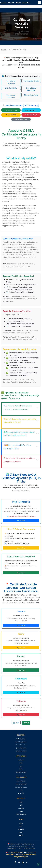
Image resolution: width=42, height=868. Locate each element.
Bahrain (21, 835)
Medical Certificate (31, 95)
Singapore (21, 829)
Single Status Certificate (31, 89)
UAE (21, 826)
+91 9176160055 (31, 110)
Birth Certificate (11, 88)
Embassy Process (21, 772)
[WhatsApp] (27, 862)
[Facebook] (15, 862)
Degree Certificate (21, 784)
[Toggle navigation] (39, 3)
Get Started (21, 521)
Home (3, 50)
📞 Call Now (21, 625)
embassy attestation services (22, 223)
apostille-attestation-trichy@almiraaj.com (22, 516)
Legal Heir (21, 793)
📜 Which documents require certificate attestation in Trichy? (20, 421)
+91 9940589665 (31, 115)
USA (21, 802)
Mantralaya (21, 760)
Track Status (21, 573)
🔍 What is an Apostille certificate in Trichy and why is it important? (18, 408)
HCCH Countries (21, 814)
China (21, 823)
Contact (26, 723)
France (21, 811)
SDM (21, 763)
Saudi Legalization (21, 742)
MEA (21, 766)
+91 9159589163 (11, 115)
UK (21, 805)
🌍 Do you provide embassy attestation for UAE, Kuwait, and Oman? (19, 434)
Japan (21, 832)
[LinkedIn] (23, 862)
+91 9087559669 (21, 119)
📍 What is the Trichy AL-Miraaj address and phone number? (19, 460)
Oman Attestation (21, 751)
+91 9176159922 (11, 110)
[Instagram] (19, 862)
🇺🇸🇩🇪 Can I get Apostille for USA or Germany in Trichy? (17, 447)
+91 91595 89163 (22, 514)
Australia (21, 808)
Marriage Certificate (31, 81)
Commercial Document (11, 96)
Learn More (21, 548)
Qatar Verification (21, 748)
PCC (21, 790)
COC (21, 769)
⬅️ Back (16, 723)
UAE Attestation (21, 739)
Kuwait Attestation (21, 745)
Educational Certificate (11, 82)
